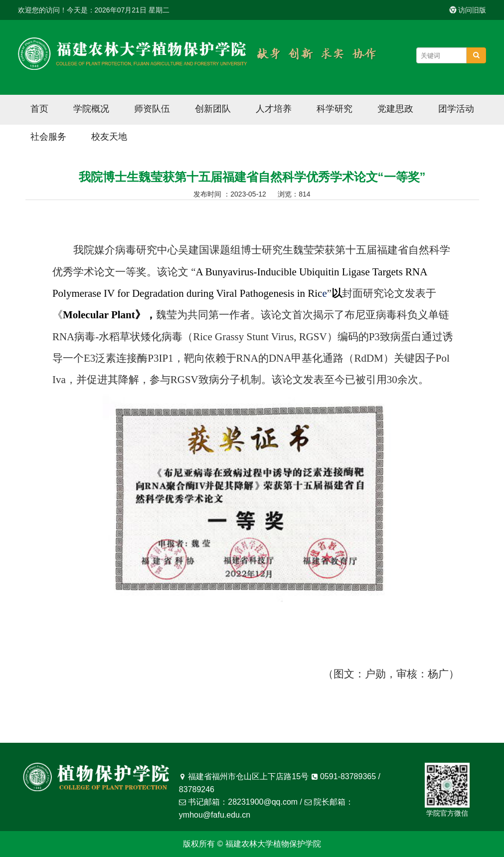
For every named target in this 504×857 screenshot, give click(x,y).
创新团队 (213, 109)
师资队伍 (152, 109)
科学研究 (335, 109)
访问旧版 (468, 10)
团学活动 (456, 109)
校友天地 (109, 137)
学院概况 (91, 109)
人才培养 (274, 109)
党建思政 (395, 109)
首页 (39, 109)
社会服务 (48, 137)
